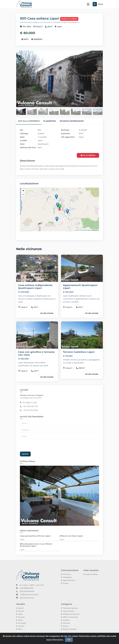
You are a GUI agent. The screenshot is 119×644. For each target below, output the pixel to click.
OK (69, 640)
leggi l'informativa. (55, 640)
